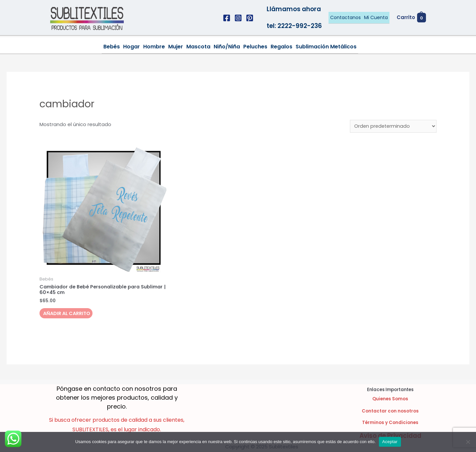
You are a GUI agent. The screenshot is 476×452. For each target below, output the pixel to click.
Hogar (132, 47)
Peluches (255, 47)
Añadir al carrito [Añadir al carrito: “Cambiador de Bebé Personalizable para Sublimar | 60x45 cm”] (68, 315)
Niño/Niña (227, 47)
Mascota (198, 47)
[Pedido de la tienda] (393, 126)
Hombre (154, 47)
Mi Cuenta (376, 17)
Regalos (281, 47)
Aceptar (390, 442)
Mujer (176, 47)
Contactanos (345, 17)
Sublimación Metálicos (326, 47)
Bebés (112, 47)
